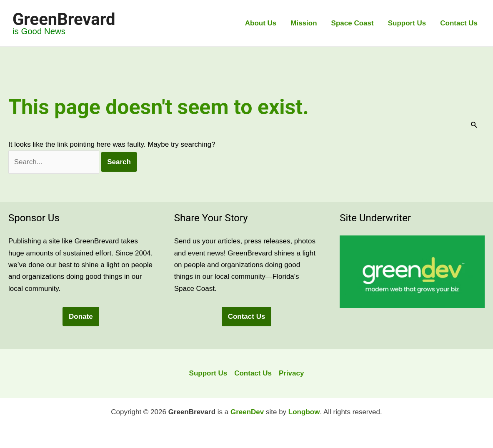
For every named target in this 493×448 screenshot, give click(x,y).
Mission (304, 23)
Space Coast (353, 23)
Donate (81, 317)
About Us (261, 23)
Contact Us (459, 23)
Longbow (304, 412)
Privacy (292, 373)
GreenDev (247, 412)
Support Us (407, 23)
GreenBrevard (64, 19)
